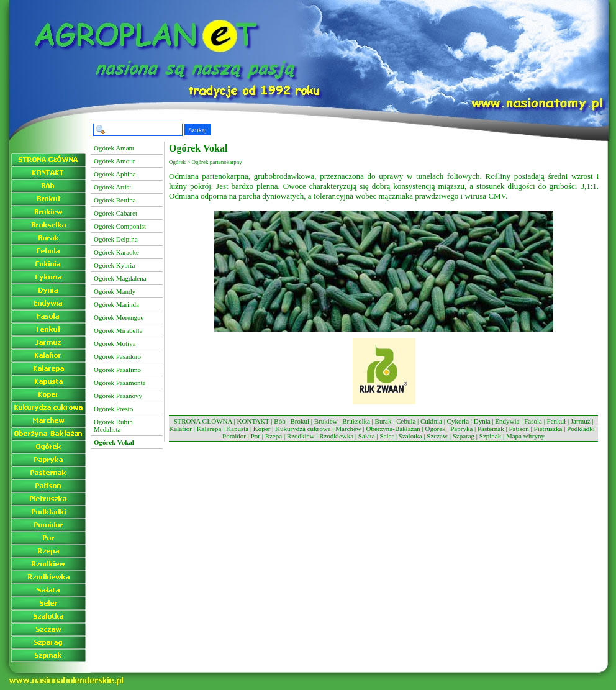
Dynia (482, 421)
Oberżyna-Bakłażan (393, 429)
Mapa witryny (525, 436)
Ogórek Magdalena (120, 278)
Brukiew (326, 421)
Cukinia (431, 421)
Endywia (507, 421)
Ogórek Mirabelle (118, 330)
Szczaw (437, 436)
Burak (383, 421)
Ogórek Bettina (115, 200)
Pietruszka (548, 429)
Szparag (464, 436)
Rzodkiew (301, 436)
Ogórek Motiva (115, 343)
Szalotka (410, 436)
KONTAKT (253, 421)
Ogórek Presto (113, 409)
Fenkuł (557, 421)
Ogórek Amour (114, 161)
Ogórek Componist (120, 226)
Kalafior (180, 429)
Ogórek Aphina (115, 174)
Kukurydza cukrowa (303, 429)
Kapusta (237, 429)
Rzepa (274, 436)
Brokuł (300, 421)
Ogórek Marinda (116, 304)
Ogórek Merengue (119, 317)
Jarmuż (581, 421)
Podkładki (581, 429)
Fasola (533, 421)
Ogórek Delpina (116, 239)
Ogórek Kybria (114, 265)
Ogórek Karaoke (116, 252)
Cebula (406, 421)
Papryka (461, 429)
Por (256, 436)
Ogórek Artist (112, 187)
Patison (519, 429)
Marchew (348, 429)
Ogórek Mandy (115, 291)
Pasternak (491, 429)
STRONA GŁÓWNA (202, 421)
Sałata (367, 436)
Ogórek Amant (114, 148)
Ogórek (436, 429)
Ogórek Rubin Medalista (113, 425)
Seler (387, 436)
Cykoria (458, 421)
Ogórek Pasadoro (117, 356)
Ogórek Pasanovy (118, 396)
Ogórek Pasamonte (120, 383)
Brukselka (356, 421)
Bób (279, 421)
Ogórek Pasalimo (117, 370)
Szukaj (197, 130)
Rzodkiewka (336, 436)
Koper (262, 429)
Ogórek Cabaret (115, 213)
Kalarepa (209, 429)
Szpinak (490, 436)
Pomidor (234, 436)
